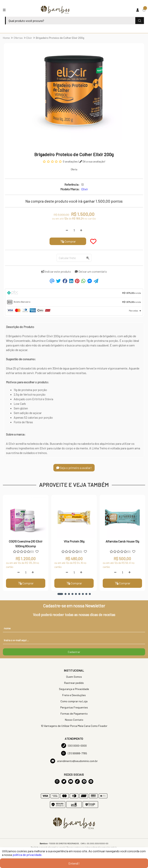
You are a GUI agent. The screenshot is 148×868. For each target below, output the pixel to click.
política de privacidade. (27, 855)
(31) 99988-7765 (74, 753)
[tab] (74, 293)
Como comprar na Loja (74, 701)
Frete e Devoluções (74, 695)
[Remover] (67, 230)
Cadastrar (74, 652)
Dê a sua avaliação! (92, 161)
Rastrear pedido (74, 683)
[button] (60, 594)
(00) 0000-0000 (74, 746)
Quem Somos (74, 677)
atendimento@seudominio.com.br (74, 761)
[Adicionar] (81, 230)
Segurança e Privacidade (74, 689)
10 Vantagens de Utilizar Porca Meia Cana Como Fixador (74, 726)
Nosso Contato (74, 720)
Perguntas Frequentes (74, 707)
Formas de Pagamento (74, 714)
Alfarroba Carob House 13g (122, 541)
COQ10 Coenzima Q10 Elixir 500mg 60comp (26, 544)
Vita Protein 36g (74, 541)
